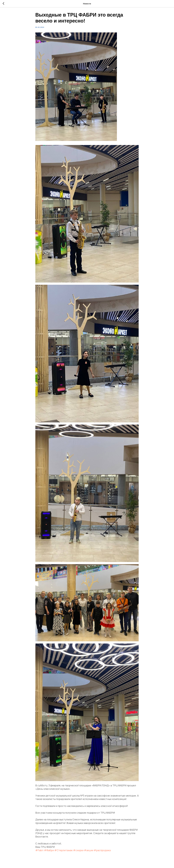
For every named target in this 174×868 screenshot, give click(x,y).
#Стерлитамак (63, 851)
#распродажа (102, 851)
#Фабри (49, 851)
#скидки (78, 851)
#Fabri (39, 851)
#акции (89, 851)
